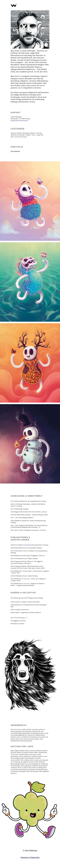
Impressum (25, 857)
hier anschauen (15, 151)
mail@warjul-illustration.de (19, 120)
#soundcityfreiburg (29, 545)
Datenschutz (35, 857)
